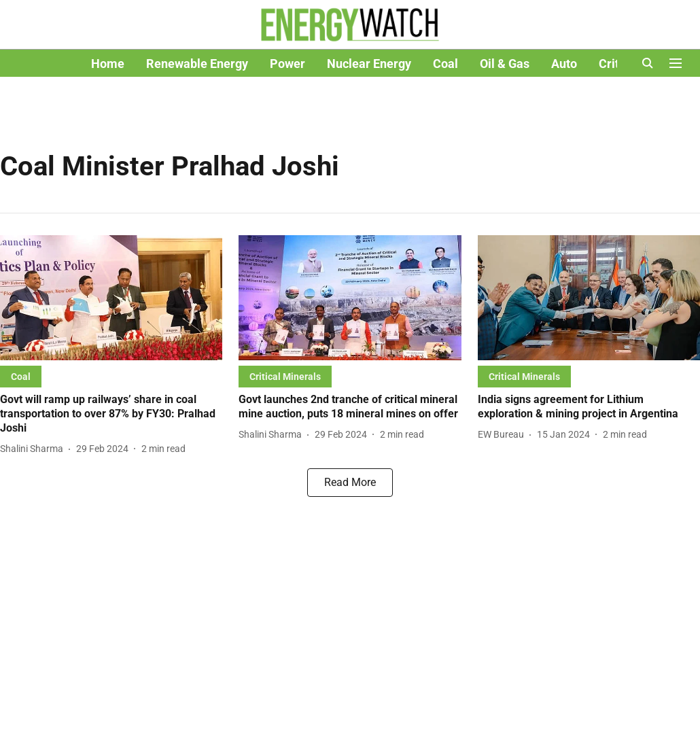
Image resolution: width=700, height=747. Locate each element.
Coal (445, 64)
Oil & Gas (505, 64)
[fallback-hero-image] (111, 298)
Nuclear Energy (369, 64)
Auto (564, 64)
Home (108, 64)
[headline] (111, 414)
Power (287, 64)
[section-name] (21, 376)
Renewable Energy (197, 64)
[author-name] (34, 449)
